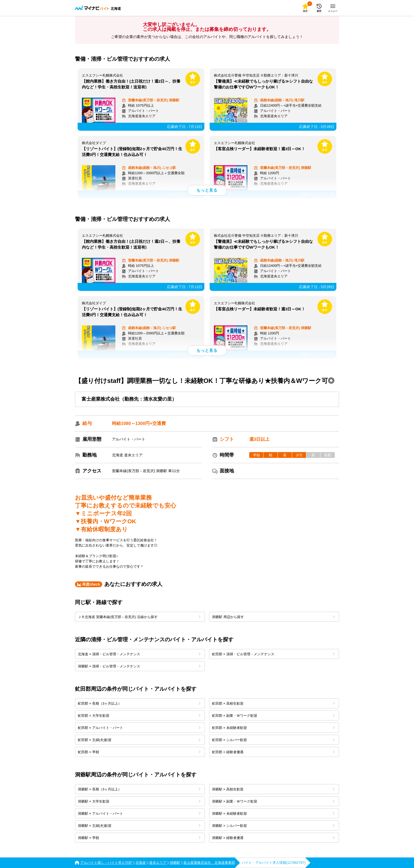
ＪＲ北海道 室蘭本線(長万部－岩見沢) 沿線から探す (139, 617)
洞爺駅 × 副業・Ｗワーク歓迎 (273, 801)
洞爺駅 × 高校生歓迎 (273, 789)
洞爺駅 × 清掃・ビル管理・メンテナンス (139, 666)
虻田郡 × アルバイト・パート (139, 728)
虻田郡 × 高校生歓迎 (273, 703)
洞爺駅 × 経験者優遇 (273, 838)
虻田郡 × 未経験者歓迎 (273, 728)
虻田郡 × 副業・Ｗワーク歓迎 (273, 716)
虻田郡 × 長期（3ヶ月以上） (139, 703)
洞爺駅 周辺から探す (273, 617)
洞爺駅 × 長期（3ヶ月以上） (139, 789)
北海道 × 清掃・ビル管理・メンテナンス (139, 654)
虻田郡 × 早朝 (139, 752)
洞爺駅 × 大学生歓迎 (139, 801)
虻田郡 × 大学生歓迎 (139, 716)
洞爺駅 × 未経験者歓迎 (273, 814)
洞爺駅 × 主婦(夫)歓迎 (139, 826)
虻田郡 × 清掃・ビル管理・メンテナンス (273, 654)
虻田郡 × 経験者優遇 (273, 752)
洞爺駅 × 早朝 (139, 838)
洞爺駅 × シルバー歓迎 (273, 826)
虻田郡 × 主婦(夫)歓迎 (139, 740)
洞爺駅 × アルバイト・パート (139, 814)
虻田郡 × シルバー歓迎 (273, 740)
